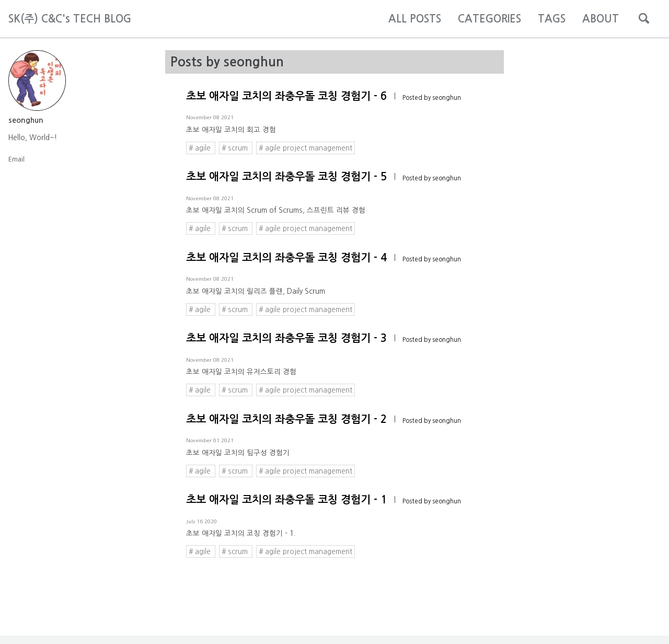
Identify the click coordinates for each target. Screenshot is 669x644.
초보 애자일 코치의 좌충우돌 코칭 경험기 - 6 (286, 96)
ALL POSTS (415, 19)
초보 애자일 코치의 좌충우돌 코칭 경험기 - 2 (286, 419)
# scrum (236, 148)
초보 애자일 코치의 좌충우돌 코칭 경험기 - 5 (286, 177)
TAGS (552, 19)
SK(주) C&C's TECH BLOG (70, 19)
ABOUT (601, 19)
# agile (201, 148)
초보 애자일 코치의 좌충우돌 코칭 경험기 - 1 (286, 500)
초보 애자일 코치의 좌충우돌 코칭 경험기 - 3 (286, 338)
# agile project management (305, 148)
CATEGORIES (489, 19)
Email (16, 159)
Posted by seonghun (432, 98)
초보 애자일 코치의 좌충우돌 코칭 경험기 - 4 (286, 258)
